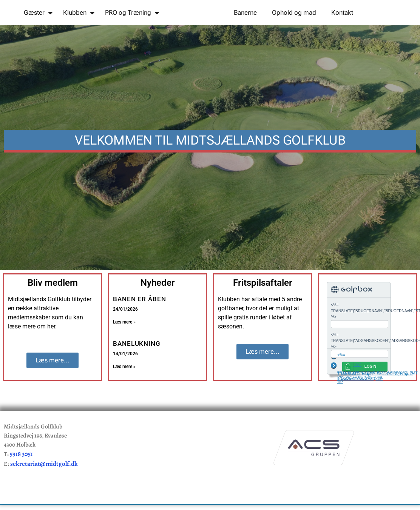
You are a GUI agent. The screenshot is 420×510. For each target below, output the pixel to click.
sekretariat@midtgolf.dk (44, 490)
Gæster (38, 26)
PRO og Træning (132, 26)
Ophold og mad (294, 26)
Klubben (79, 26)
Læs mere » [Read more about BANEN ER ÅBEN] (124, 349)
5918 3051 (21, 481)
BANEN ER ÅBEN (140, 325)
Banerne (245, 26)
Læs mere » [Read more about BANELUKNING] (124, 393)
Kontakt (342, 26)
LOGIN (371, 393)
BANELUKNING (137, 370)
